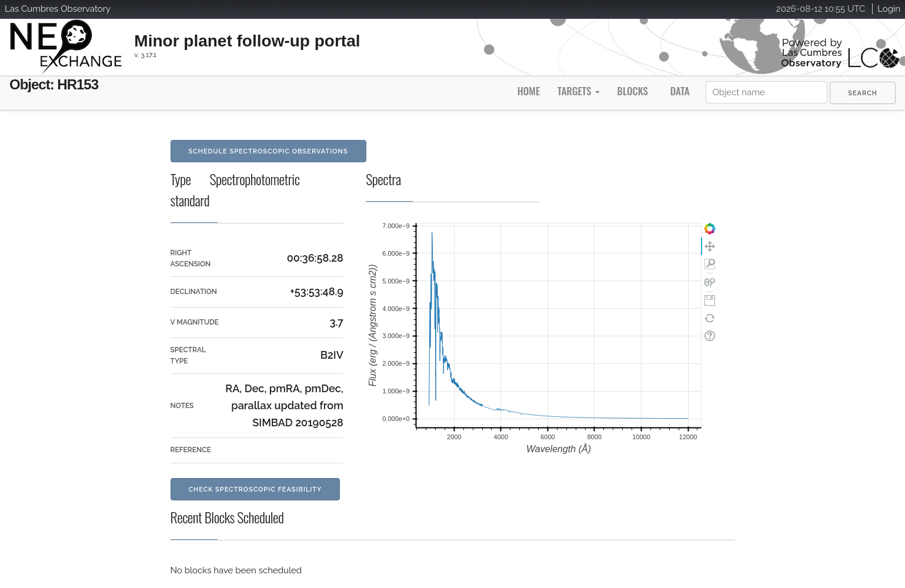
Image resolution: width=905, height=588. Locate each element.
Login (889, 9)
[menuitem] (863, 93)
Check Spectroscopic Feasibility (256, 490)
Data (680, 91)
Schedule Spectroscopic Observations (268, 151)
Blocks (632, 91)
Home (529, 91)
